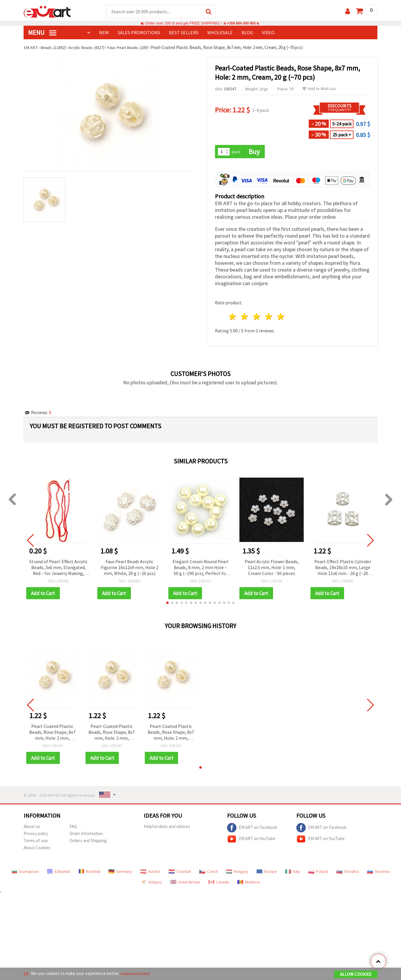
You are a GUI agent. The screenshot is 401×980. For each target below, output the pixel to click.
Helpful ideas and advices (167, 827)
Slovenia (378, 872)
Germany (120, 872)
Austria (150, 872)
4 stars (269, 317)
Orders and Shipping (88, 841)
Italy (293, 872)
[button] (167, 603)
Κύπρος (152, 883)
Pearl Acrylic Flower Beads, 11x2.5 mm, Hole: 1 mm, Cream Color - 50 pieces (272, 568)
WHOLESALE (220, 33)
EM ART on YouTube (251, 840)
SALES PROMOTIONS (139, 33)
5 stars (281, 317)
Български (25, 872)
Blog (247, 33)
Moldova (249, 883)
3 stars (257, 317)
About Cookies (37, 848)
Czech (209, 872)
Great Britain (185, 883)
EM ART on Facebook (252, 829)
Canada (219, 883)
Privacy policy (36, 834)
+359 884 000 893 (241, 23)
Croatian (180, 872)
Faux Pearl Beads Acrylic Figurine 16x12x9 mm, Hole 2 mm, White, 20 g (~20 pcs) (130, 568)
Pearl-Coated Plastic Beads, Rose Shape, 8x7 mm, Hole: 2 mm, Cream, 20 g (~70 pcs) (52, 733)
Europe (267, 872)
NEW (104, 33)
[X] (26, 974)
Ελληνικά (59, 872)
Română (89, 872)
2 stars (245, 317)
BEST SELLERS (184, 33)
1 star (233, 317)
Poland (318, 872)
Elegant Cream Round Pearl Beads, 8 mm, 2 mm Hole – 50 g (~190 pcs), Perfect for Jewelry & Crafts (200, 568)
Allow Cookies (356, 975)
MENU (42, 33)
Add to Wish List (319, 89)
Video (268, 33)
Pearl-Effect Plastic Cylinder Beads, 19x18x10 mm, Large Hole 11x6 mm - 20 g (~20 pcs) (343, 568)
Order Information (86, 834)
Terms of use (36, 841)
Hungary (237, 872)
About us (32, 827)
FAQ (73, 827)
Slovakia (348, 872)
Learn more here (136, 974)
